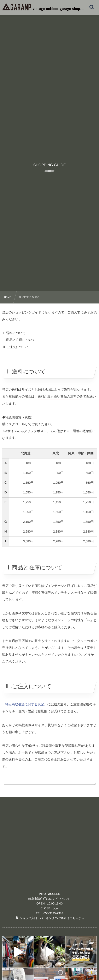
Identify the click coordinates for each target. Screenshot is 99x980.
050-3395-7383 (53, 913)
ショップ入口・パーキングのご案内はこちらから (50, 918)
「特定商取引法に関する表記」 (25, 704)
